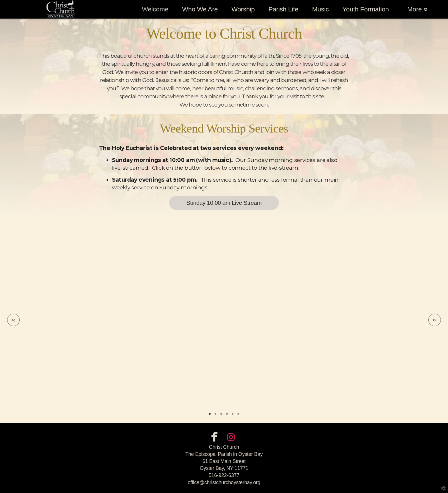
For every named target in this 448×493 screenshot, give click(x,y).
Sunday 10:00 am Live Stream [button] (224, 203)
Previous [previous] (13, 320)
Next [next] (435, 320)
